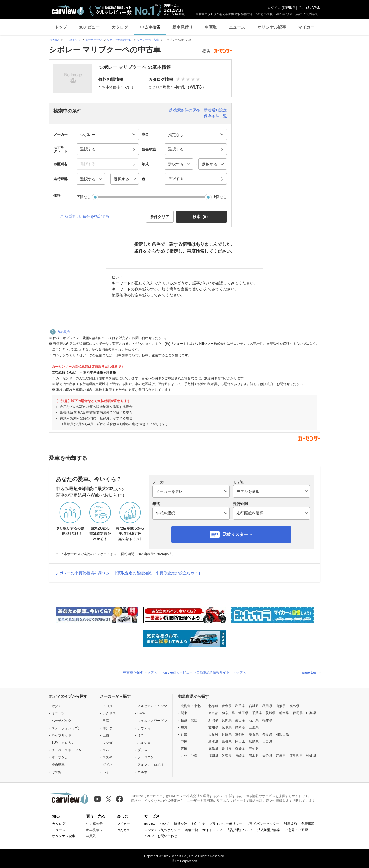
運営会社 (181, 824)
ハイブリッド (61, 735)
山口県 (267, 742)
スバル (108, 750)
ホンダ (108, 728)
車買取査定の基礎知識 (133, 573)
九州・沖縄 (189, 756)
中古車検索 (150, 27)
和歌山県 (282, 734)
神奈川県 (228, 713)
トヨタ (108, 706)
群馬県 (298, 713)
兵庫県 (227, 734)
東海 (184, 727)
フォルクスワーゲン (152, 721)
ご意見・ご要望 (296, 830)
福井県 (267, 720)
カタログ (120, 27)
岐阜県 (227, 727)
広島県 (254, 742)
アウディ (144, 728)
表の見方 (60, 332)
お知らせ (198, 824)
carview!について (157, 824)
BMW (141, 713)
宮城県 (254, 706)
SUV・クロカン (63, 743)
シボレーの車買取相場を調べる (82, 573)
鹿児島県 (296, 756)
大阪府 (213, 734)
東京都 (213, 713)
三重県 (254, 727)
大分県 (267, 756)
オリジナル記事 (272, 27)
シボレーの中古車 (148, 40)
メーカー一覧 (94, 40)
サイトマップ (212, 830)
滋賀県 (254, 734)
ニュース (237, 27)
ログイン (274, 8)
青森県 (227, 706)
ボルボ (142, 772)
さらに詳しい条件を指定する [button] (84, 216)
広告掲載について (240, 830)
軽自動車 (58, 765)
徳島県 (213, 749)
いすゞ (108, 772)
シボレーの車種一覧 (119, 40)
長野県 (227, 720)
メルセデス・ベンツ (152, 706)
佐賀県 (227, 756)
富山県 (240, 720)
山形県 (281, 706)
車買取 (211, 27)
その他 (57, 772)
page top (309, 672)
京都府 (240, 734)
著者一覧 (191, 830)
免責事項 (308, 824)
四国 (184, 749)
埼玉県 (243, 713)
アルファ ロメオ (151, 765)
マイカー (306, 27)
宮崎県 (281, 756)
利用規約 (290, 824)
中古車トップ (72, 40)
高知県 (254, 749)
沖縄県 (311, 756)
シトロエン (146, 757)
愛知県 (213, 727)
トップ (61, 27)
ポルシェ (144, 743)
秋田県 (267, 706)
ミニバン (58, 713)
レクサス (109, 713)
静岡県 (240, 727)
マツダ (108, 743)
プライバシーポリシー (226, 824)
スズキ (108, 757)
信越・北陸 (189, 720)
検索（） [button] (201, 217)
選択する (176, 179)
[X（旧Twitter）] (109, 799)
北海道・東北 (191, 706)
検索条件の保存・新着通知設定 (200, 110)
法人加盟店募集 (269, 830)
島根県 (227, 742)
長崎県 (240, 756)
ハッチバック (61, 721)
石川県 (254, 720)
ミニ (141, 735)
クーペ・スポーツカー (68, 750)
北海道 (213, 706)
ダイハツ (109, 765)
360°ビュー (89, 27)
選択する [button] (88, 149)
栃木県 (284, 713)
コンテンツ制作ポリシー (162, 830)
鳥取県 (213, 742)
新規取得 (289, 8)
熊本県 (254, 756)
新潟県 (213, 720)
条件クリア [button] (160, 217)
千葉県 (257, 713)
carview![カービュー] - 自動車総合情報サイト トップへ (205, 672)
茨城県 (271, 713)
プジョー (144, 750)
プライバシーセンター (263, 824)
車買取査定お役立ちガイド (179, 573)
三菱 (106, 735)
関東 (184, 713)
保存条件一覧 (215, 116)
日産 (106, 721)
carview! (54, 40)
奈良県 (267, 734)
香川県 (227, 749)
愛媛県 (240, 749)
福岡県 (213, 756)
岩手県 (240, 706)
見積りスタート (237, 534)
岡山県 (240, 742)
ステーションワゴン (66, 728)
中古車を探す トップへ (140, 672)
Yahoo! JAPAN (309, 8)
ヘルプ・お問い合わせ (161, 836)
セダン (57, 706)
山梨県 (311, 713)
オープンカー (61, 757)
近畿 (184, 734)
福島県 (294, 706)
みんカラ (123, 830)
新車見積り (183, 27)
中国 (184, 742)
